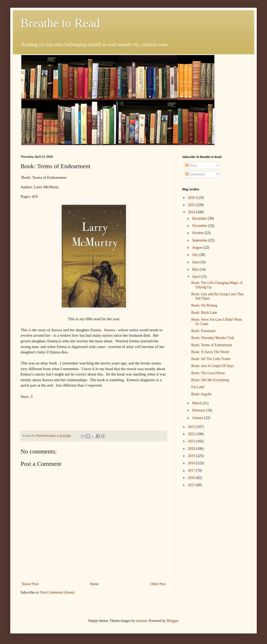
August (198, 248)
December (200, 218)
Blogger (172, 621)
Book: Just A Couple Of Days (213, 366)
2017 (192, 471)
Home (94, 584)
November (200, 226)
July (196, 255)
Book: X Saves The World (210, 352)
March (197, 403)
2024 (192, 212)
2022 (192, 434)
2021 (192, 441)
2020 (192, 449)
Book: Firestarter (203, 331)
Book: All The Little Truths (211, 359)
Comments (195, 174)
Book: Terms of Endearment (212, 345)
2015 (192, 485)
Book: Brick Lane (204, 313)
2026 (192, 198)
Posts (191, 166)
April (196, 277)
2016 (192, 478)
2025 (192, 205)
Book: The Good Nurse (208, 373)
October (198, 233)
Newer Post (30, 584)
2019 (192, 456)
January (198, 418)
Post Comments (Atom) (57, 592)
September (200, 240)
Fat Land (198, 387)
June (196, 262)
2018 (192, 463)
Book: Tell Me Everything (210, 380)
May (196, 269)
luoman (141, 621)
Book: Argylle (201, 394)
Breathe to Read (60, 23)
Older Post (158, 584)
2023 (192, 427)
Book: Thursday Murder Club (213, 338)
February (199, 410)
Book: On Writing (204, 305)
